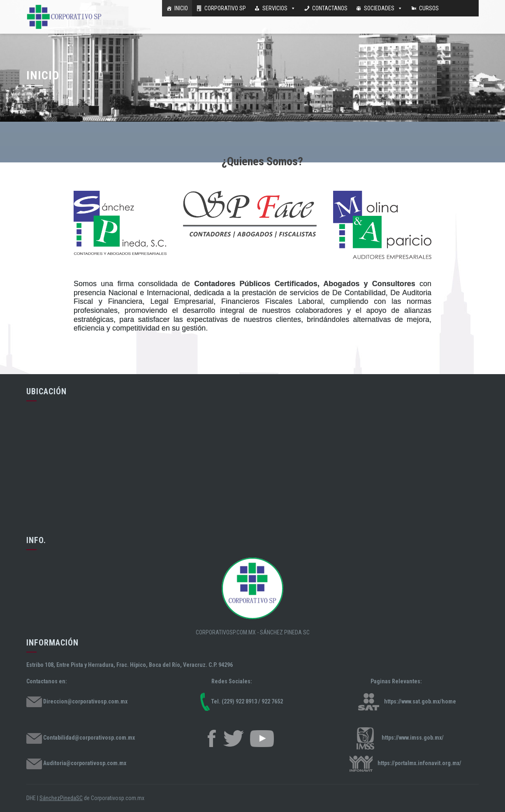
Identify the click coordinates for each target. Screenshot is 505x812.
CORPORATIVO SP (225, 8)
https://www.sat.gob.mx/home (420, 701)
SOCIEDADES (379, 8)
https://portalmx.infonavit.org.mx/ (419, 763)
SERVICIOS (275, 8)
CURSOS (429, 8)
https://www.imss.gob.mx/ (413, 738)
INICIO (181, 8)
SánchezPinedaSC (61, 798)
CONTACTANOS (330, 8)
